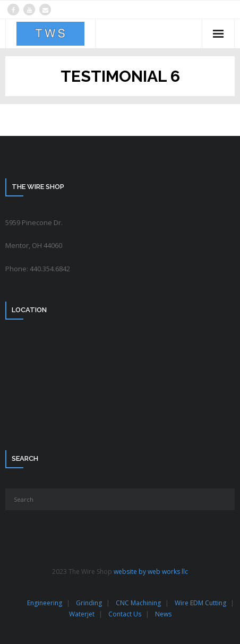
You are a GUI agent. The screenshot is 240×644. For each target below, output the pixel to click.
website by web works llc (151, 572)
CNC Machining (138, 603)
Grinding (89, 603)
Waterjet (82, 614)
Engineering (45, 603)
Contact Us (125, 614)
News (163, 614)
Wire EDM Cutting (200, 603)
